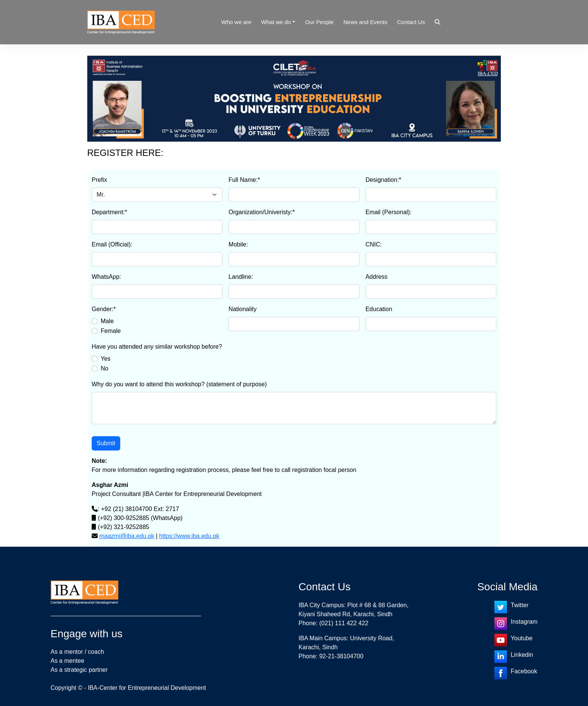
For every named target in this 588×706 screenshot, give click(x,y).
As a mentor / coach (77, 652)
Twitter (519, 605)
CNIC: (374, 244)
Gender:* (104, 309)
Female (111, 331)
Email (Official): (112, 244)
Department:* (109, 212)
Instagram (524, 622)
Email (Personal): (389, 212)
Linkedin (522, 655)
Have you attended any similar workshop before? (157, 347)
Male (107, 321)
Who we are (236, 22)
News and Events (365, 22)
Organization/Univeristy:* (262, 212)
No (104, 368)
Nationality (243, 309)
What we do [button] (276, 22)
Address (377, 277)
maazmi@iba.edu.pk (127, 536)
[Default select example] (157, 195)
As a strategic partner (79, 670)
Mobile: (238, 244)
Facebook (524, 671)
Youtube (521, 638)
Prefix (99, 180)
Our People (319, 22)
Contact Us (411, 22)
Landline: (241, 277)
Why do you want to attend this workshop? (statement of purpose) (179, 384)
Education (379, 309)
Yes (106, 359)
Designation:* (383, 180)
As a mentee (68, 661)
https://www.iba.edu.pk (189, 536)
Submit (106, 443)
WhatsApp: (106, 277)
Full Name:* (244, 180)
